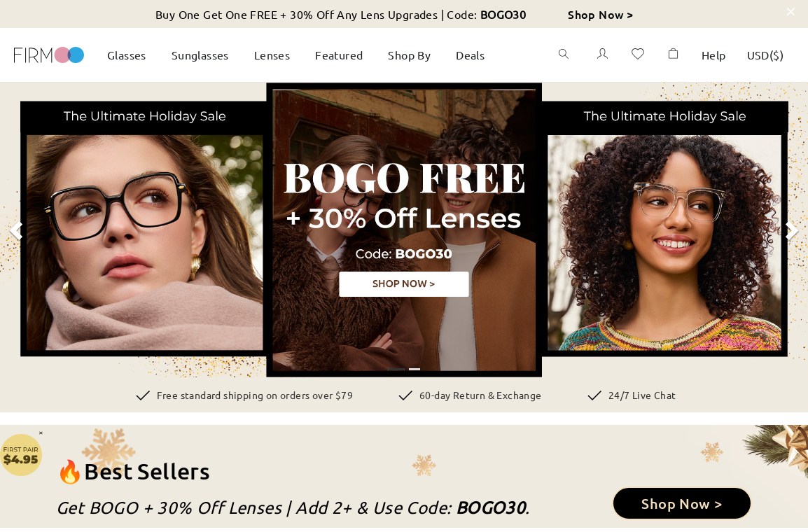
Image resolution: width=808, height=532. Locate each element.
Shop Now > (600, 14)
